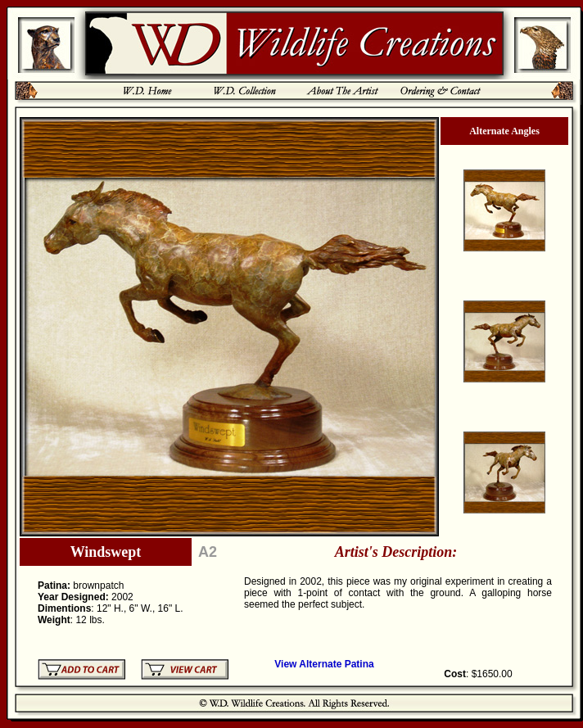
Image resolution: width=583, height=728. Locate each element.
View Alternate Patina (324, 664)
